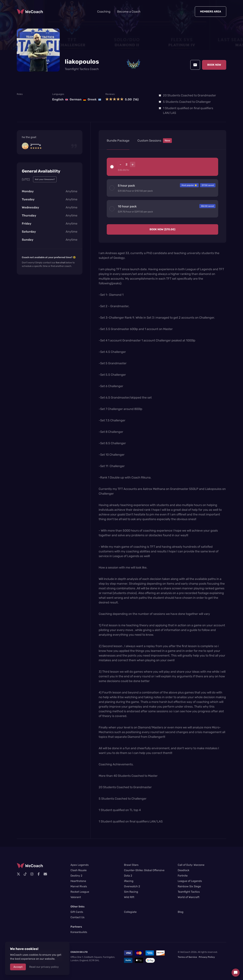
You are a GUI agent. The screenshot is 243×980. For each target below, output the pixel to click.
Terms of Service (187, 957)
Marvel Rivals (79, 886)
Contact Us (77, 917)
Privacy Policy (207, 957)
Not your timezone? (45, 179)
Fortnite (183, 876)
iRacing (129, 881)
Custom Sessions (155, 141)
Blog (181, 912)
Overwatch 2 (132, 886)
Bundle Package (118, 141)
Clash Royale (79, 870)
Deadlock (184, 870)
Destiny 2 (76, 876)
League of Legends (190, 881)
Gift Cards (77, 912)
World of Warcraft (189, 897)
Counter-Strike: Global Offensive (144, 870)
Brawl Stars (131, 865)
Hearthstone (78, 881)
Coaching (104, 12)
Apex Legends (80, 865)
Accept (18, 967)
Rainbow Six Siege (189, 886)
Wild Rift (129, 897)
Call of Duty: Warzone (191, 865)
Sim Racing (131, 892)
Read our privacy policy (44, 967)
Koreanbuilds (79, 932)
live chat (60, 263)
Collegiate (130, 912)
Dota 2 (128, 876)
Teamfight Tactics (189, 892)
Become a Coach (129, 12)
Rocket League (80, 892)
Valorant (76, 897)
